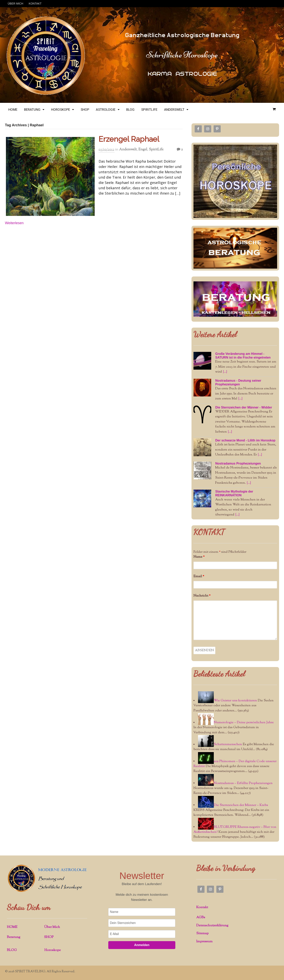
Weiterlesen (14, 223)
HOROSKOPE (61, 110)
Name (199, 557)
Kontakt (202, 907)
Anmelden (142, 945)
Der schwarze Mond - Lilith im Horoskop (245, 440)
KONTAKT (35, 4)
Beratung (14, 937)
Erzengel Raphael (129, 139)
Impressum (204, 942)
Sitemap (202, 933)
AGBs (201, 917)
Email (199, 576)
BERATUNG (32, 110)
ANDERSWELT (174, 110)
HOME (13, 110)
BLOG (130, 110)
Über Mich (52, 927)
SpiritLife (156, 150)
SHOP (85, 110)
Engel (143, 150)
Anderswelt (128, 150)
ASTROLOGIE (106, 110)
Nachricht (202, 596)
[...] (225, 372)
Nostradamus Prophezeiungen (238, 463)
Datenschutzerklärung (212, 926)
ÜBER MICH (15, 4)
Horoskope (53, 950)
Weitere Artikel (215, 334)
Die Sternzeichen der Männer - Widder (244, 407)
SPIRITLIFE (149, 110)
